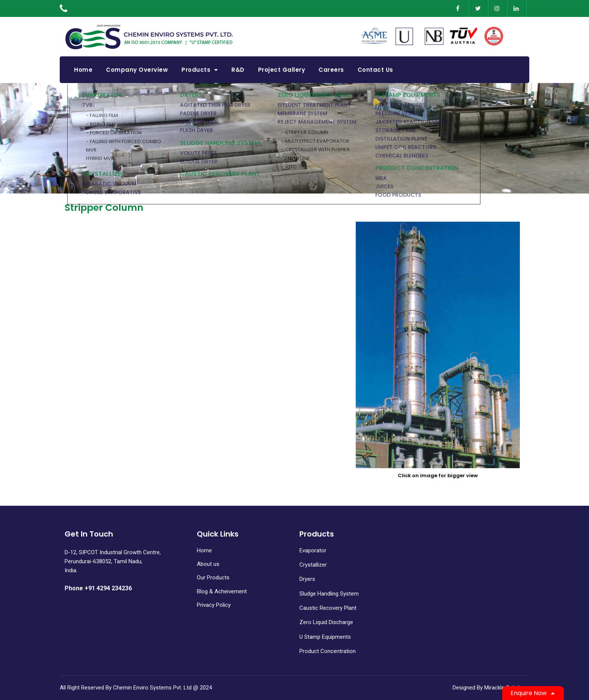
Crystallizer (313, 565)
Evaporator (313, 550)
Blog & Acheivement (222, 591)
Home (204, 550)
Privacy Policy (214, 605)
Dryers (307, 579)
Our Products (213, 578)
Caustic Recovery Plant (328, 608)
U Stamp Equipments (325, 637)
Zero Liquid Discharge (326, 622)
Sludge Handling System (329, 594)
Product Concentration (328, 651)
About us (208, 564)
